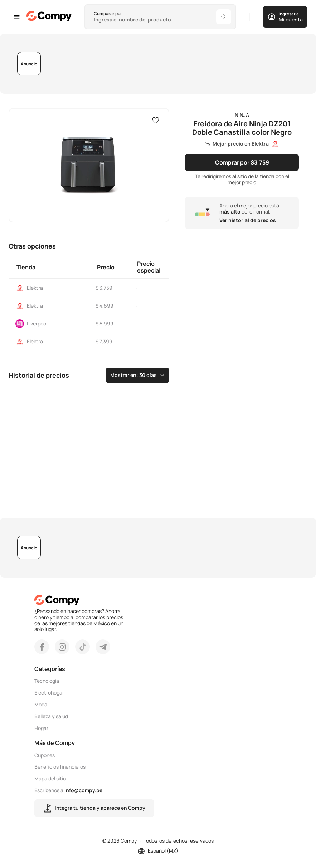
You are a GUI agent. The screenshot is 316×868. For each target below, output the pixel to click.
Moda (41, 705)
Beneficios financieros (60, 767)
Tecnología (47, 681)
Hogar (41, 728)
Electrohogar (49, 693)
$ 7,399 (104, 341)
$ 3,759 (104, 288)
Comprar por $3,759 (242, 162)
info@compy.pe (83, 790)
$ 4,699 (104, 306)
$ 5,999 (104, 323)
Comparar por (108, 13)
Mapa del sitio (50, 779)
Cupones (45, 756)
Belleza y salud (51, 717)
